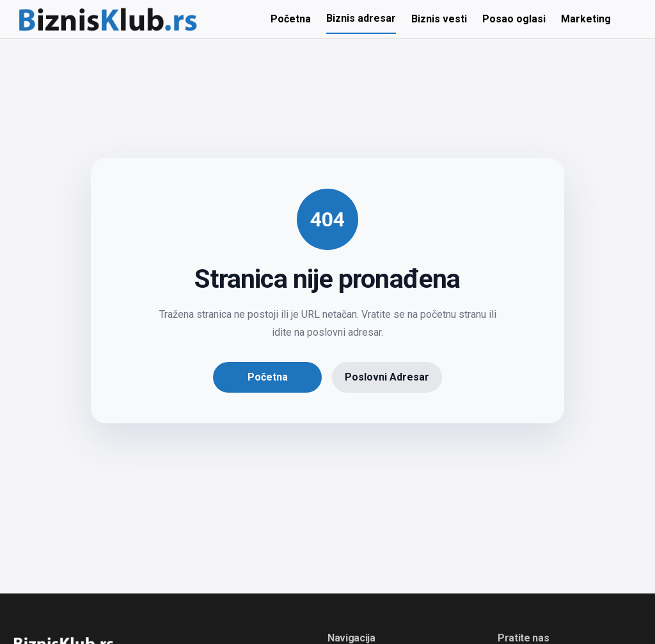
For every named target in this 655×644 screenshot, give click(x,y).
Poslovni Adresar (387, 377)
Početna (291, 19)
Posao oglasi (514, 19)
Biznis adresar (361, 18)
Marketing (586, 19)
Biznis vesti (439, 19)
